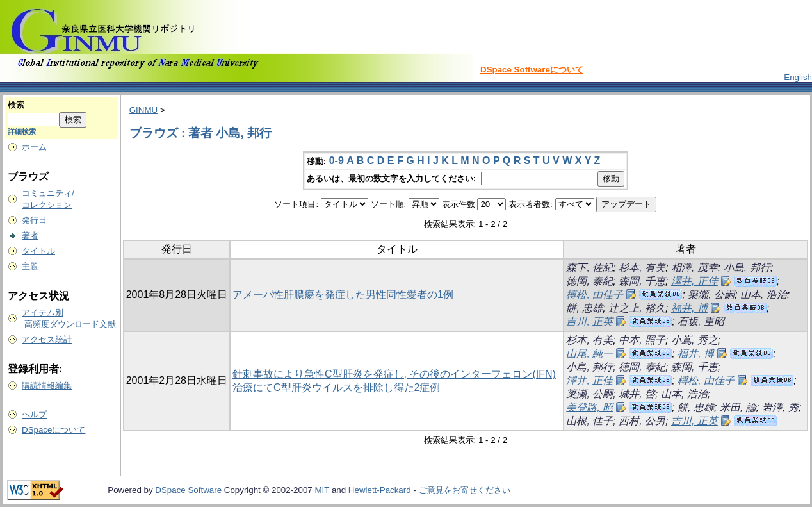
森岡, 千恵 (642, 281)
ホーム (34, 147)
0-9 (337, 161)
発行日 (34, 220)
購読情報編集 (47, 386)
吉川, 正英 (589, 321)
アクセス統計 (47, 339)
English (798, 77)
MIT (322, 490)
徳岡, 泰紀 (589, 281)
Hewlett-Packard (380, 490)
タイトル (38, 251)
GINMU (143, 110)
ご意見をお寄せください (465, 490)
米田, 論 (738, 407)
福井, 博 (689, 308)
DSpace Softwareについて (532, 70)
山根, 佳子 (589, 421)
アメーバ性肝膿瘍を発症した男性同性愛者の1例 (343, 295)
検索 (16, 105)
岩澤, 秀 (780, 407)
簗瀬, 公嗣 (711, 295)
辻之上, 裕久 (637, 308)
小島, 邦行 (747, 268)
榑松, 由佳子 (595, 295)
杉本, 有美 (642, 268)
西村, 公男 (642, 421)
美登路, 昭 (589, 407)
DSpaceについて (53, 430)
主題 (30, 266)
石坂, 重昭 (701, 321)
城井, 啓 (637, 394)
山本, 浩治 (764, 295)
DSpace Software (188, 490)
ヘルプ (34, 414)
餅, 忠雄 (584, 308)
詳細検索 (22, 131)
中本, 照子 (642, 340)
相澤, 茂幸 (694, 268)
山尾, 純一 (589, 353)
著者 (30, 236)
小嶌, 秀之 (694, 340)
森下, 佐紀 (589, 268)
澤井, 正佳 (694, 281)
